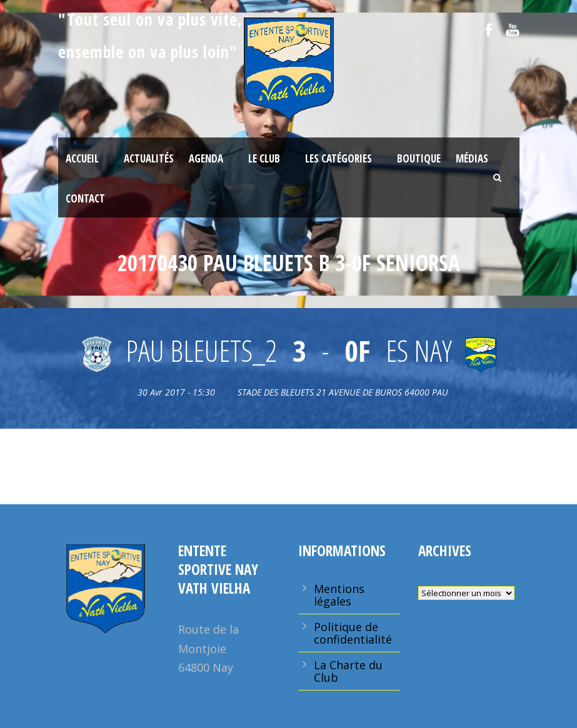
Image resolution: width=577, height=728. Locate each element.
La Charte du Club (348, 671)
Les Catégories (339, 158)
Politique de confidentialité (353, 633)
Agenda (206, 158)
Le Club (264, 158)
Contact (85, 198)
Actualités (149, 158)
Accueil (82, 158)
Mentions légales (339, 595)
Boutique (419, 158)
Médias (472, 158)
